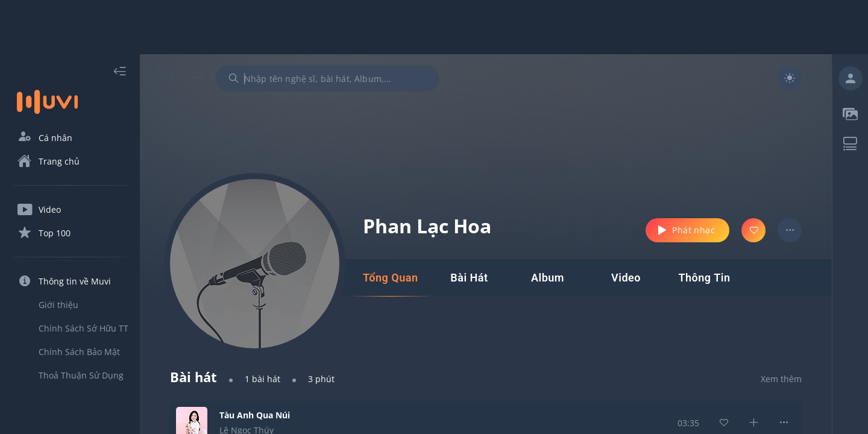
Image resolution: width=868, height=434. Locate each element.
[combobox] (327, 78)
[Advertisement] (434, 27)
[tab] (390, 278)
